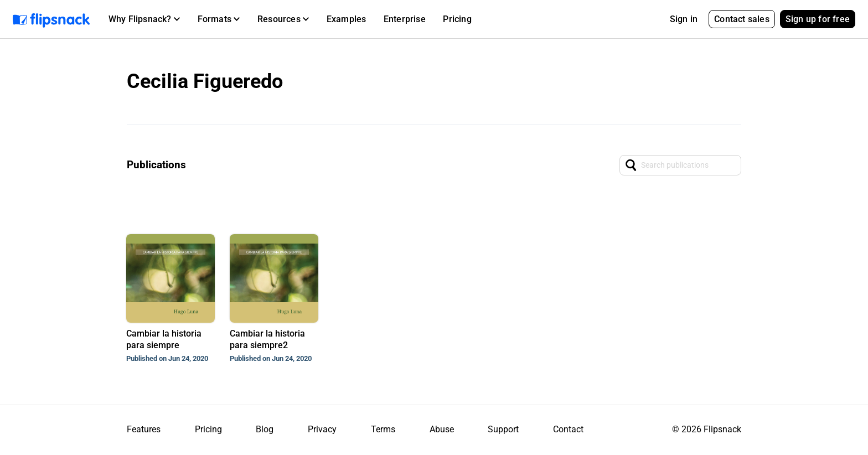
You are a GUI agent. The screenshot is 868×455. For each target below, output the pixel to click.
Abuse (442, 429)
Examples (347, 19)
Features (144, 429)
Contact (568, 429)
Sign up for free (818, 19)
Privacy (322, 429)
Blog (265, 429)
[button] (144, 19)
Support (503, 429)
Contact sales (742, 19)
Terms (383, 429)
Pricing (457, 19)
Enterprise (405, 19)
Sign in (684, 19)
